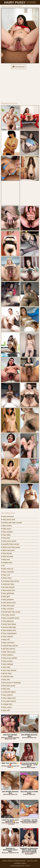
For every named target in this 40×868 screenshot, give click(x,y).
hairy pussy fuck (8, 590)
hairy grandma (7, 600)
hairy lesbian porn (9, 630)
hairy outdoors (7, 655)
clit (3, 566)
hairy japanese (7, 621)
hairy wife (5, 710)
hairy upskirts (7, 695)
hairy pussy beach (9, 541)
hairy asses (6, 529)
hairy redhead (7, 664)
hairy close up (7, 569)
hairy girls (5, 596)
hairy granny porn (8, 603)
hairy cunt (6, 575)
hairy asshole (7, 532)
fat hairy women (8, 587)
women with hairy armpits (11, 523)
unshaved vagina (8, 692)
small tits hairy (7, 676)
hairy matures (7, 636)
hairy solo (5, 680)
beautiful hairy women (10, 544)
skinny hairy (6, 673)
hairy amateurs (7, 516)
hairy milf (5, 640)
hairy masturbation (9, 633)
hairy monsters (7, 609)
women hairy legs (8, 627)
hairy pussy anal (8, 519)
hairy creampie (7, 572)
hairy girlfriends (8, 593)
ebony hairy (6, 578)
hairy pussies (7, 661)
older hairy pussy (8, 652)
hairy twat (5, 689)
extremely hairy (8, 584)
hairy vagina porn (8, 698)
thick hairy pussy (8, 686)
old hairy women (8, 649)
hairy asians (6, 526)
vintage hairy (7, 704)
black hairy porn (8, 550)
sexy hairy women (9, 670)
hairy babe (6, 535)
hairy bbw (5, 538)
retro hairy (6, 667)
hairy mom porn (8, 643)
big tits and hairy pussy (11, 547)
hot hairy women (8, 615)
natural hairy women (10, 646)
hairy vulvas (6, 707)
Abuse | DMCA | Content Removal (14, 861)
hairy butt (5, 560)
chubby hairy (7, 563)
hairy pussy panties (9, 658)
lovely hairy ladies (9, 624)
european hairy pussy (10, 581)
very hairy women (9, 701)
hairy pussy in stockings (11, 683)
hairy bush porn (8, 606)
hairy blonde (7, 553)
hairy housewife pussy (10, 618)
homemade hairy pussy (11, 612)
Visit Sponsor (19, 67)
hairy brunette (7, 556)
